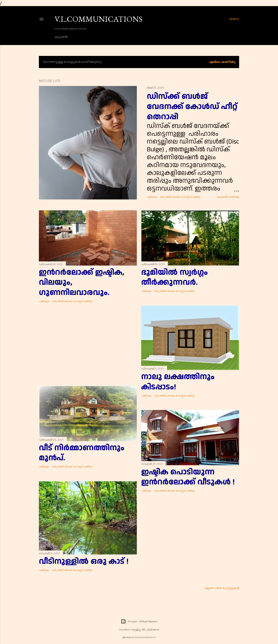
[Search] (234, 19)
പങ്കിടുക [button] (152, 197)
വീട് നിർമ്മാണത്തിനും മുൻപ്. (82, 453)
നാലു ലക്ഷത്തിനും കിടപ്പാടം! (178, 382)
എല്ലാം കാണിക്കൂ (222, 62)
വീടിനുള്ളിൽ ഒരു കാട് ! (84, 562)
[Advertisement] (88, 345)
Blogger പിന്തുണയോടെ (139, 621)
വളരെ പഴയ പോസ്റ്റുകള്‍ (222, 588)
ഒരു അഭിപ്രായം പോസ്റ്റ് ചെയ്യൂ (180, 197)
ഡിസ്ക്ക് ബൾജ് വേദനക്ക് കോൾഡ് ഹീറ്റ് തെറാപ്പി (192, 107)
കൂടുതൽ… (62, 37)
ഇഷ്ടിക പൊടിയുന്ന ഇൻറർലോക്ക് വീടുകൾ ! (188, 477)
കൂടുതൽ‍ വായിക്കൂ (228, 197)
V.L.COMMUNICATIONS (98, 19)
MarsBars (125, 630)
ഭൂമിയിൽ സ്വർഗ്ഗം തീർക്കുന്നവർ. (175, 277)
